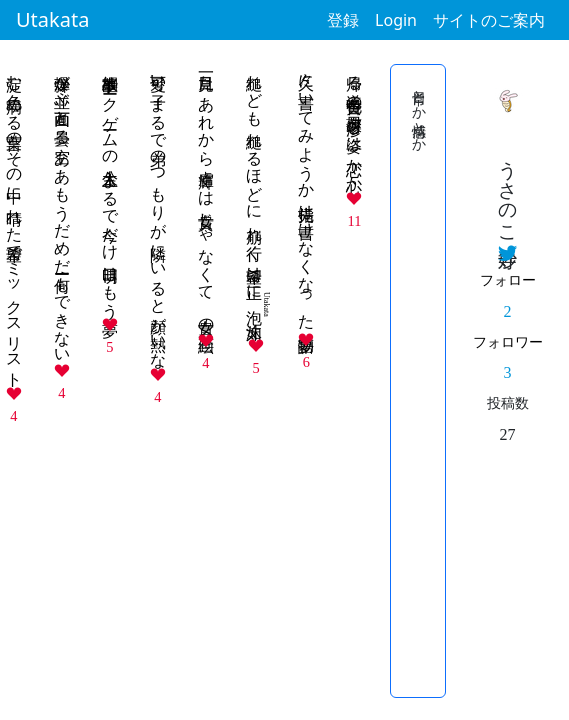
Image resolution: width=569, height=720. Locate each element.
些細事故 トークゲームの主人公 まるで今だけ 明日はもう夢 (110, 187)
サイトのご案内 (489, 20)
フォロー (508, 280)
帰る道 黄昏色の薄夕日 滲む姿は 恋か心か (354, 124)
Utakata (52, 19)
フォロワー (508, 342)
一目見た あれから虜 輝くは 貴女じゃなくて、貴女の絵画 (206, 195)
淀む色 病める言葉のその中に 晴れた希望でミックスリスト (14, 221)
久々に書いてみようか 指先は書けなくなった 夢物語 (306, 194)
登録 (343, 20)
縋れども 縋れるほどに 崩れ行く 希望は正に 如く (254, 197)
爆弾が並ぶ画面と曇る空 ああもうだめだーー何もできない (62, 210)
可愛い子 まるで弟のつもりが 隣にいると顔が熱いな (158, 212)
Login (396, 20)
